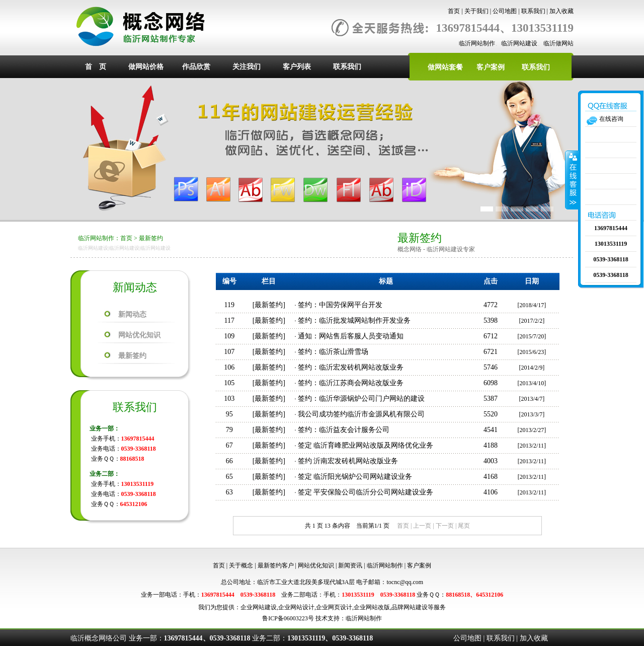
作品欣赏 (196, 67)
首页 (454, 11)
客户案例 (491, 67)
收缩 (572, 180)
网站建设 (265, 607)
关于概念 (241, 565)
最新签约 (151, 238)
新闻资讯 (350, 565)
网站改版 (378, 607)
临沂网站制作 (477, 43)
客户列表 (297, 67)
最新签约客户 (276, 565)
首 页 (96, 67)
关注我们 (247, 67)
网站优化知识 (139, 335)
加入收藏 (561, 11)
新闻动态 (132, 314)
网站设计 (302, 607)
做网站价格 (146, 67)
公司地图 (505, 11)
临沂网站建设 (519, 43)
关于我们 (476, 11)
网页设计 (340, 607)
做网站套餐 (445, 67)
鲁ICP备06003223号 (288, 618)
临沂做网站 (558, 43)
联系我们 (533, 11)
